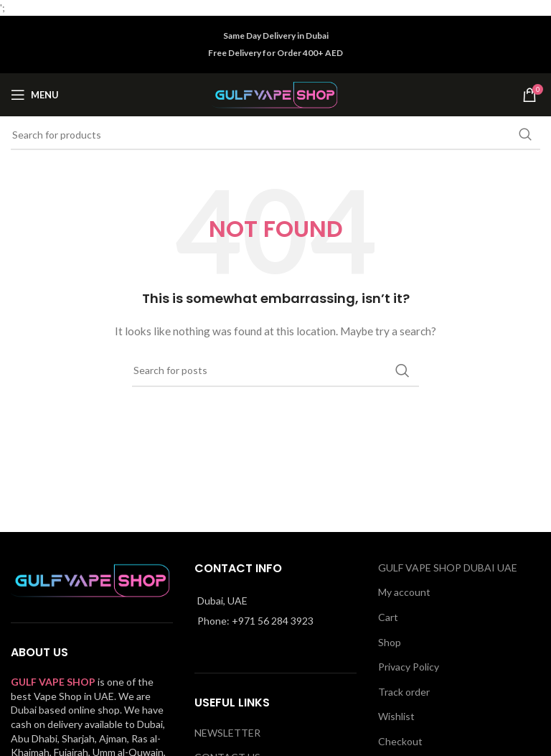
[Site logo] (276, 94)
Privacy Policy (409, 667)
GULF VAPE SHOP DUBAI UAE (448, 568)
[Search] (275, 135)
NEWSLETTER (227, 733)
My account (404, 592)
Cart (388, 617)
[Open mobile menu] (35, 95)
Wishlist (396, 716)
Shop (390, 642)
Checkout (400, 741)
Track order (404, 692)
